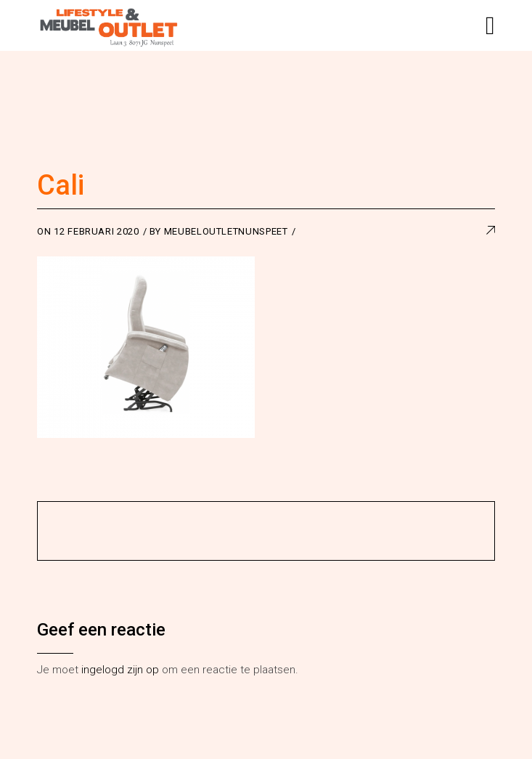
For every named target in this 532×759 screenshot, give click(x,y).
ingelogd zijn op (120, 670)
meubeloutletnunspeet (226, 231)
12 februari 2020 (96, 231)
